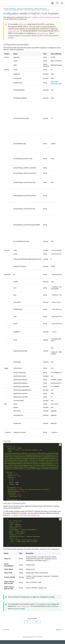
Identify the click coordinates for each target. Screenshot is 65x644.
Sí (28, 622)
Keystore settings (19, 609)
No (36, 622)
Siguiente (59, 630)
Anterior (7, 630)
